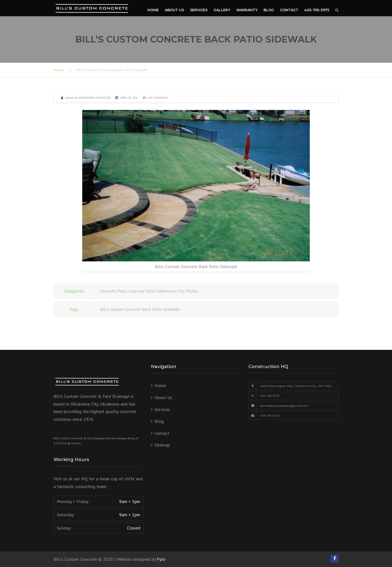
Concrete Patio (113, 291)
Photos (192, 291)
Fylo (161, 559)
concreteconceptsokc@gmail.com (284, 406)
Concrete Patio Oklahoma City (156, 291)
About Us (174, 10)
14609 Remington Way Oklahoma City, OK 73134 (296, 386)
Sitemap (162, 445)
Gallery (222, 10)
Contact (289, 10)
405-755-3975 (317, 10)
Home (153, 10)
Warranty (247, 10)
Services (199, 10)
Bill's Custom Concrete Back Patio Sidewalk (140, 309)
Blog (269, 10)
